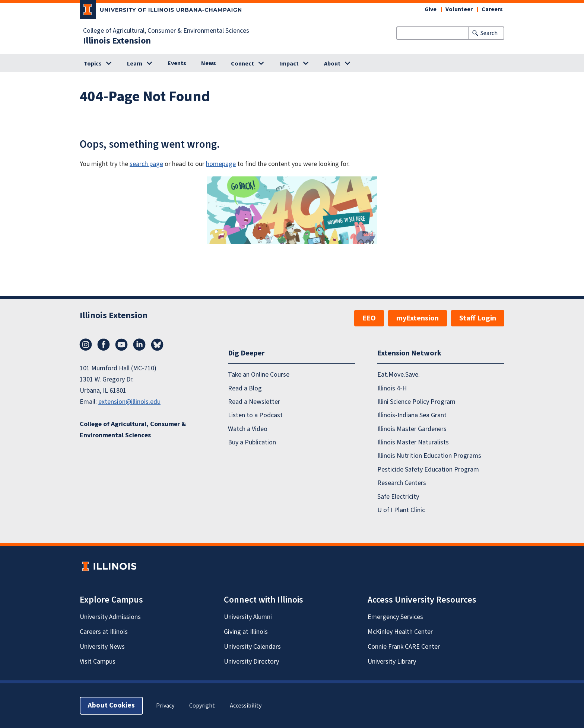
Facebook (104, 345)
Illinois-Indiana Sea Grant (412, 415)
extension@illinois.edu (129, 402)
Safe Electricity (398, 497)
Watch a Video (248, 429)
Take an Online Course (259, 375)
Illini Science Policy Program (416, 402)
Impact (289, 64)
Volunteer (459, 9)
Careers (492, 9)
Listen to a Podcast (255, 415)
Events (177, 63)
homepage (221, 164)
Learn (135, 64)
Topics (93, 64)
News (209, 63)
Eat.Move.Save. (399, 375)
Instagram (86, 345)
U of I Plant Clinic (401, 510)
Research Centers (402, 483)
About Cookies (111, 705)
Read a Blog (245, 388)
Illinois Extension (117, 41)
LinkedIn (139, 345)
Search (489, 33)
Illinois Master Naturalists (413, 442)
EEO (369, 318)
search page (146, 164)
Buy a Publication (252, 442)
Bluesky (157, 345)
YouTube (121, 345)
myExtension (418, 318)
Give (431, 9)
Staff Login (478, 318)
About (332, 64)
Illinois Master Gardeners (412, 429)
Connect (242, 64)
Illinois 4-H (392, 388)
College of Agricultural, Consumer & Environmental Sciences (166, 31)
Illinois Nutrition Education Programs (429, 456)
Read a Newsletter (254, 402)
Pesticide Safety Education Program (428, 470)
